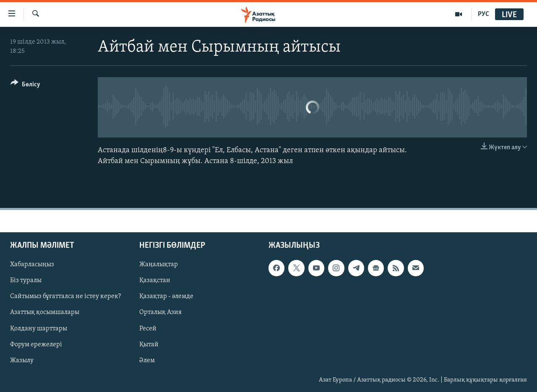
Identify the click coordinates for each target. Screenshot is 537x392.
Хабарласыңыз (32, 265)
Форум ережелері (36, 344)
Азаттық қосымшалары (45, 312)
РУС (484, 14)
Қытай (149, 344)
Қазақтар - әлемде (166, 296)
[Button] (25, 86)
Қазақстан (155, 280)
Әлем (147, 360)
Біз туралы (26, 280)
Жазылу (22, 360)
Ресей (148, 328)
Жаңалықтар (159, 265)
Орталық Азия (160, 312)
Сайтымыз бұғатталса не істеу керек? (65, 296)
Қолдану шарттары (39, 328)
